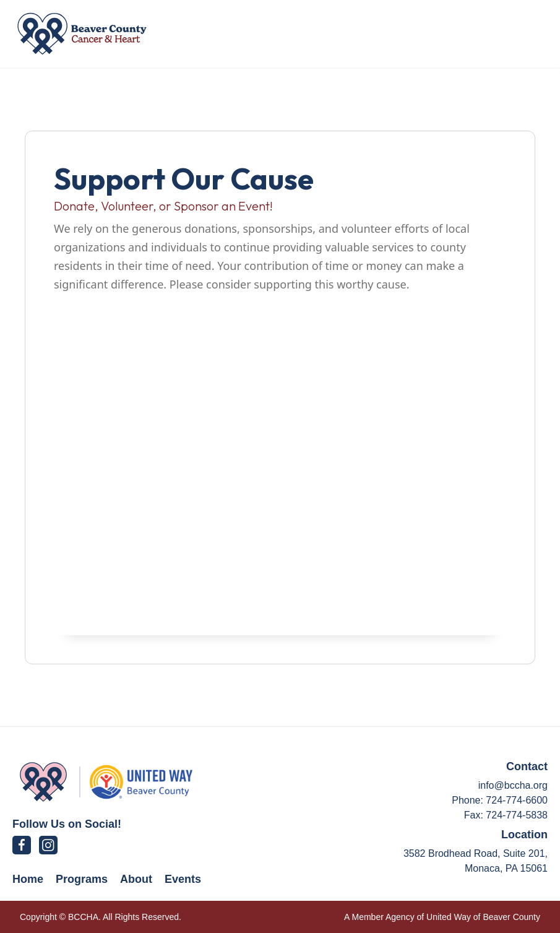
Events (183, 879)
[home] (82, 34)
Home (28, 879)
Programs (82, 879)
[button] (519, 34)
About (136, 879)
